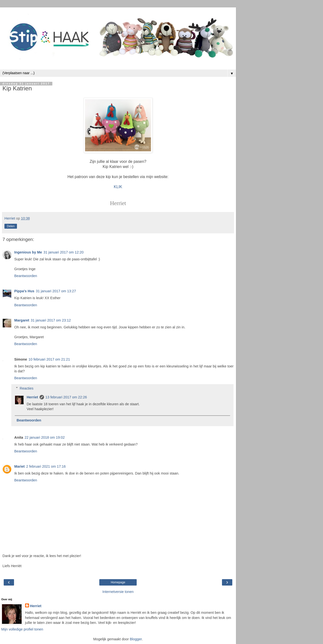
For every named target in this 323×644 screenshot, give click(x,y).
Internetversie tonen (118, 592)
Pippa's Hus (24, 291)
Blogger (136, 639)
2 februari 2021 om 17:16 (46, 466)
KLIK (118, 187)
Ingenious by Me (28, 252)
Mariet (19, 466)
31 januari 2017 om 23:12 (51, 320)
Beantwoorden (26, 276)
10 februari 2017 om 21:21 (49, 359)
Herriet (32, 397)
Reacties (27, 388)
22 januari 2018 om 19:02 (45, 437)
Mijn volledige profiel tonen (22, 629)
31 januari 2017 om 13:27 (56, 291)
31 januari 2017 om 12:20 (64, 252)
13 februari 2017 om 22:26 (66, 397)
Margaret (22, 320)
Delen (11, 226)
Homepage (118, 582)
